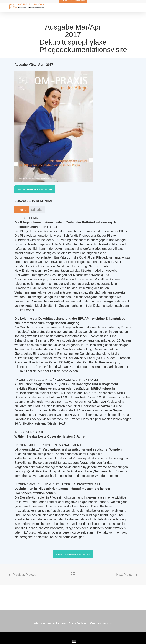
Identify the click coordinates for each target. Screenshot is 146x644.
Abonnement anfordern (50, 623)
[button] (35, 189)
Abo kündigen (78, 623)
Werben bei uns (101, 623)
